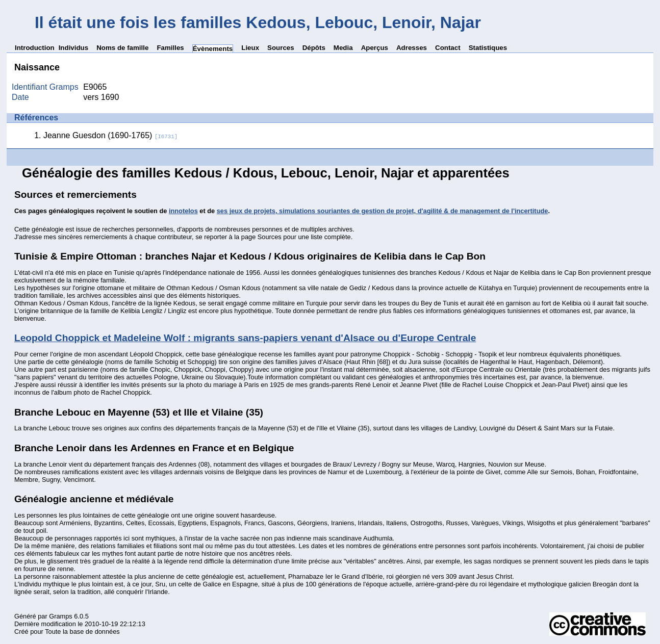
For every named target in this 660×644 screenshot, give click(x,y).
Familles (170, 48)
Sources (281, 48)
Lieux (250, 48)
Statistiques (488, 48)
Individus (74, 48)
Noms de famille (122, 48)
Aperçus (375, 48)
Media (343, 48)
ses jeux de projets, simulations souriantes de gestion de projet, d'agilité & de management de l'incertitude (383, 211)
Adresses (412, 48)
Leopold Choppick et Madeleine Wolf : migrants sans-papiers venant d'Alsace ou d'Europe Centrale (245, 338)
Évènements (213, 49)
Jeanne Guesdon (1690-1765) (110, 135)
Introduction (35, 48)
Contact (448, 48)
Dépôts (314, 48)
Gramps (61, 616)
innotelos (183, 211)
